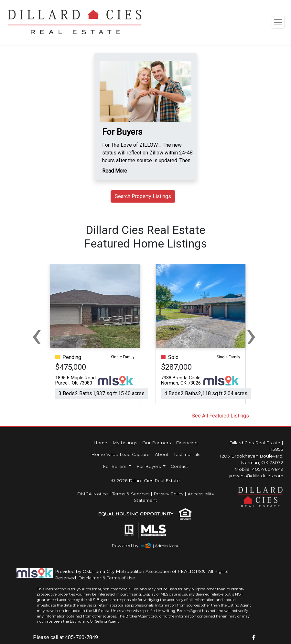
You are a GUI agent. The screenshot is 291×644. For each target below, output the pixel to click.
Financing (187, 443)
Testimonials (187, 454)
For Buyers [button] (149, 466)
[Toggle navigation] (278, 22)
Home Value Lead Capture (120, 454)
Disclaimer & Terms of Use (107, 578)
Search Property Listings (143, 196)
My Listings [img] (125, 443)
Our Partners (156, 443)
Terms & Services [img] (131, 494)
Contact (179, 466)
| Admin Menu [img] (166, 546)
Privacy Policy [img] (168, 494)
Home (100, 443)
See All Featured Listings (220, 416)
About (162, 454)
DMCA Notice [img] (92, 494)
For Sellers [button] (115, 466)
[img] (129, 546)
